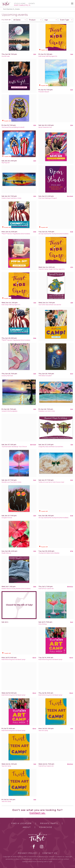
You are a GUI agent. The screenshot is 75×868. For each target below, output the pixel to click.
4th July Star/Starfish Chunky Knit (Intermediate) (53, 234)
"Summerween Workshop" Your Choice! (14, 447)
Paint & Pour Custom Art (46, 589)
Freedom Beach (44, 92)
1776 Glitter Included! (45, 376)
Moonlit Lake (6, 56)
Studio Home (20, 4)
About (27, 827)
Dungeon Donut (7, 518)
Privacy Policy (27, 853)
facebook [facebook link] (34, 847)
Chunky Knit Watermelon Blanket (49, 553)
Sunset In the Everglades (9, 411)
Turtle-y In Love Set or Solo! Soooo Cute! (51, 482)
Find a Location (21, 823)
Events (32, 4)
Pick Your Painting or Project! (48, 198)
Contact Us (50, 853)
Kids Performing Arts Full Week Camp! (14, 659)
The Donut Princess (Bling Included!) (13, 127)
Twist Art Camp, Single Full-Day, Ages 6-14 (52, 269)
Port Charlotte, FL (9, 9)
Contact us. (37, 813)
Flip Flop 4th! (6, 163)
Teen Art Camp (43, 731)
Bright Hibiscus (6, 553)
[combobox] (19, 20)
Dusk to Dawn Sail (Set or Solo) (11, 198)
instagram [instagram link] (42, 847)
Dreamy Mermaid (7, 376)
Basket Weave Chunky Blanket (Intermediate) (16, 589)
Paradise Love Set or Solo (47, 411)
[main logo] (6, 2)
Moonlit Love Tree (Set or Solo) (11, 482)
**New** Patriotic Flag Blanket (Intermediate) (16, 234)
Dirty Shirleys (43, 624)
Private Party (49, 823)
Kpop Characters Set (45, 127)
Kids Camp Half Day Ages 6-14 (48, 56)
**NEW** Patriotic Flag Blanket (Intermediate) (16, 340)
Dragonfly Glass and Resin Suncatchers (51, 447)
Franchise (46, 827)
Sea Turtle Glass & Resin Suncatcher (50, 305)
